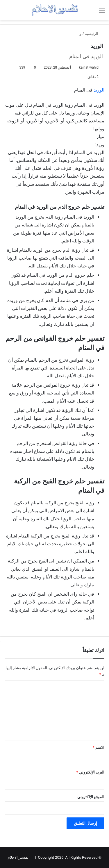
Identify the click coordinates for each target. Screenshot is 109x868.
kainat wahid (89, 67)
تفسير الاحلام (18, 857)
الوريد (99, 90)
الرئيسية (94, 34)
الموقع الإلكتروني (91, 797)
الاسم (99, 748)
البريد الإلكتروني (90, 772)
